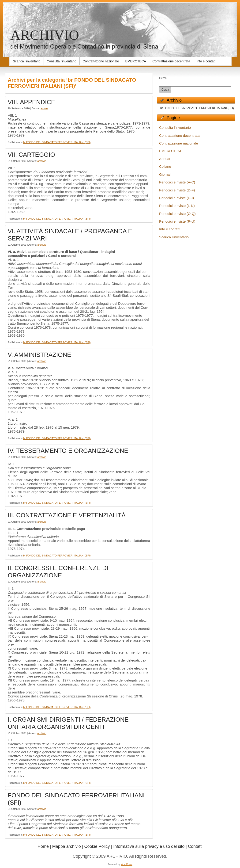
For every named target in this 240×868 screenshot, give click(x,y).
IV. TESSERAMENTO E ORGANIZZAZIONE (68, 451)
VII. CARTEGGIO (31, 155)
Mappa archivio (67, 846)
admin (44, 108)
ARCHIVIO (45, 35)
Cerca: (163, 78)
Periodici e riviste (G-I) (176, 198)
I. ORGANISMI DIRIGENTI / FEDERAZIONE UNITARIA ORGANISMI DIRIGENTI (68, 723)
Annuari (165, 159)
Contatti (195, 846)
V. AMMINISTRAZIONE (39, 355)
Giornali (165, 174)
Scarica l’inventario (174, 237)
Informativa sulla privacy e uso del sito (149, 846)
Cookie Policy (97, 846)
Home (43, 846)
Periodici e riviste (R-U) (177, 221)
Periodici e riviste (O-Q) (177, 214)
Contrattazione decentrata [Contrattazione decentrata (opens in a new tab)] (179, 135)
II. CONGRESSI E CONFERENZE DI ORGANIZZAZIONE (58, 572)
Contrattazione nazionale (179, 143)
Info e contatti (170, 229)
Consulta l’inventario (175, 128)
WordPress (126, 864)
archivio (42, 161)
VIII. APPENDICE (31, 102)
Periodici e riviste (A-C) (177, 182)
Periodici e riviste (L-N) (177, 206)
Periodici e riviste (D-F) (177, 190)
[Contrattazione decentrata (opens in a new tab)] (171, 61)
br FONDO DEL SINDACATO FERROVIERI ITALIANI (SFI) (57, 142)
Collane (165, 166)
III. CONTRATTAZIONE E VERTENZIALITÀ (67, 515)
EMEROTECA (170, 151)
